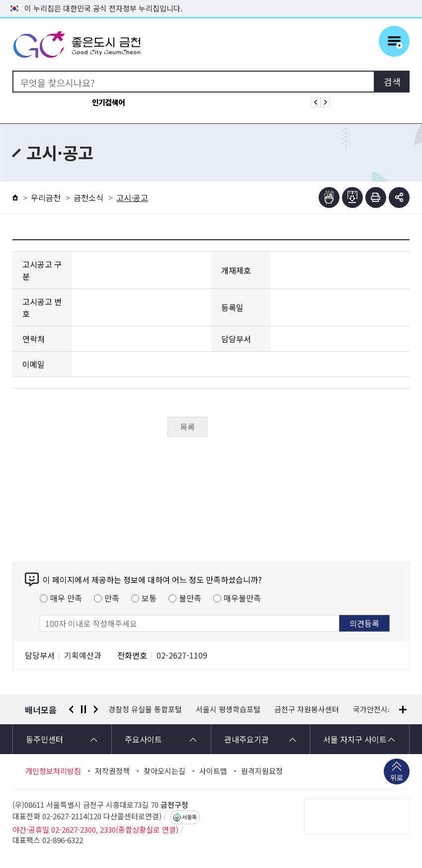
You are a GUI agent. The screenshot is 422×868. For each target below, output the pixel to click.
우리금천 (46, 197)
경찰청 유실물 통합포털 (145, 709)
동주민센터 (44, 739)
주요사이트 (143, 739)
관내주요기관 (247, 739)
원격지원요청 (262, 771)
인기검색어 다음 (326, 102)
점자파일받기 (352, 197)
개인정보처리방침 (53, 771)
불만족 (190, 598)
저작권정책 (112, 771)
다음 (96, 709)
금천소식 (88, 197)
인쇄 (376, 197)
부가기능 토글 (399, 197)
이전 (71, 709)
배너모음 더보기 (403, 710)
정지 (84, 709)
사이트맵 (213, 771)
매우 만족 (66, 598)
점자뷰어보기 (329, 197)
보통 (149, 598)
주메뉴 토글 (394, 41)
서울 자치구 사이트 (355, 739)
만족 (112, 598)
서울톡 (189, 817)
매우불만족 (242, 598)
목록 (187, 427)
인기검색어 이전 (316, 102)
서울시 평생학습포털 (228, 709)
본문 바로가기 (211, 0)
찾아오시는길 (165, 771)
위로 (397, 778)
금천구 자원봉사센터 (307, 709)
